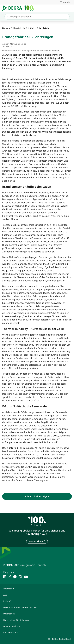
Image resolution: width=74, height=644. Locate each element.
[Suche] (36, 17)
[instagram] (20, 577)
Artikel (31, 28)
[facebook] (15, 577)
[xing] (10, 577)
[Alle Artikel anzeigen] (37, 496)
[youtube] (26, 577)
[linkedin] (5, 577)
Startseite (6, 28)
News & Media (19, 28)
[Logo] (19, 8)
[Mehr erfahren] (37, 541)
